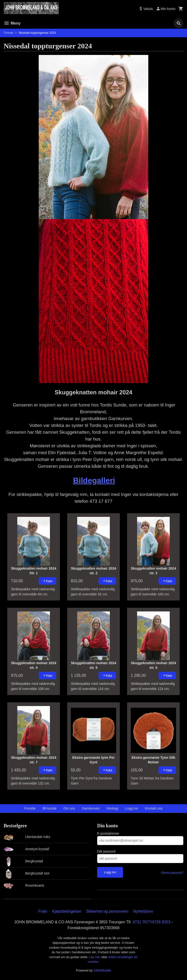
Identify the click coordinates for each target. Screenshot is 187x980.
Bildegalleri (94, 480)
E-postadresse (108, 833)
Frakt (43, 911)
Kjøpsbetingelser (67, 911)
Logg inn (131, 808)
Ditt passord (106, 851)
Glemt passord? (172, 873)
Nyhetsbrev (143, 911)
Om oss (69, 808)
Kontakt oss (154, 808)
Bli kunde (50, 808)
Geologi (112, 808)
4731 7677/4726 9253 (152, 922)
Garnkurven (91, 808)
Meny (12, 23)
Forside (9, 33)
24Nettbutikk (102, 970)
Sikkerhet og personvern (107, 911)
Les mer (95, 957)
